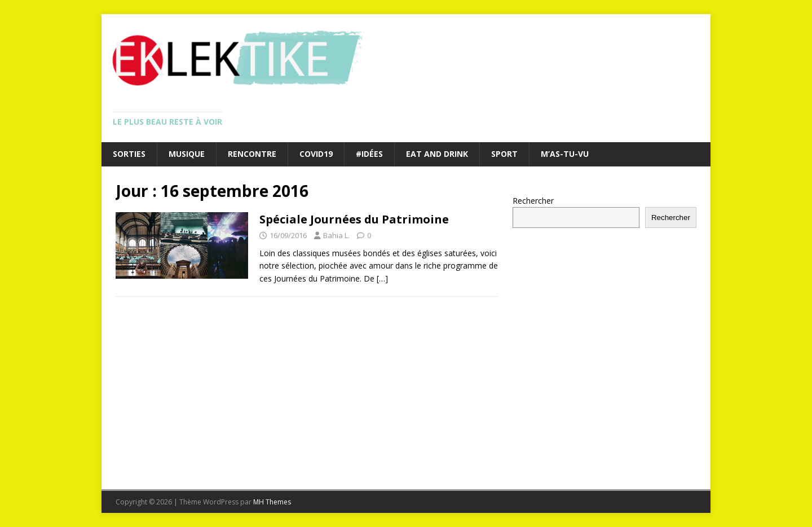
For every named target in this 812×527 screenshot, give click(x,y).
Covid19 (316, 154)
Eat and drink (437, 154)
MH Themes (272, 502)
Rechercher (533, 201)
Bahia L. (336, 235)
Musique (187, 154)
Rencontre (252, 154)
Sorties (129, 154)
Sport (504, 154)
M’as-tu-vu (565, 154)
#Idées (369, 154)
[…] (382, 278)
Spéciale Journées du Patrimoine (354, 219)
